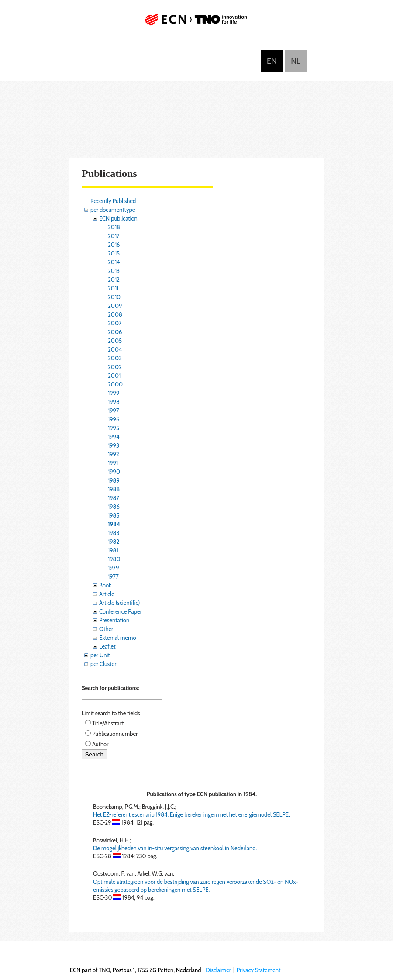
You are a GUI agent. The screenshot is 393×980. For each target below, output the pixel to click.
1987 (114, 498)
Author (100, 744)
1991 (113, 463)
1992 (114, 454)
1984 (114, 524)
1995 (114, 428)
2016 (114, 245)
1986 (114, 507)
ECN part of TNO (196, 23)
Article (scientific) (119, 603)
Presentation (114, 620)
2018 (114, 227)
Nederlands (296, 61)
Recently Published (113, 201)
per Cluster (103, 664)
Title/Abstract (108, 723)
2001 (114, 376)
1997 (114, 411)
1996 (114, 419)
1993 (114, 445)
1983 (114, 533)
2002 (115, 367)
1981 (113, 550)
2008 (115, 314)
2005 (115, 341)
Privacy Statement (259, 970)
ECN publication (118, 218)
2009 (115, 306)
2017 (114, 236)
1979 (114, 568)
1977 (113, 576)
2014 (114, 262)
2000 (115, 384)
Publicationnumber (115, 734)
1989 (114, 480)
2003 (115, 358)
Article (107, 594)
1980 (114, 559)
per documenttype (113, 210)
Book (105, 585)
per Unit (100, 655)
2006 (115, 332)
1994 (114, 437)
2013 (114, 271)
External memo (118, 638)
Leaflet (107, 646)
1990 (114, 472)
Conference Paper (121, 611)
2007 (115, 323)
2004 (115, 349)
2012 (114, 280)
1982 (114, 542)
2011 (113, 288)
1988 (114, 489)
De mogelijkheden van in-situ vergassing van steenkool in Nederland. (175, 848)
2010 (114, 297)
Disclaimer (218, 970)
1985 (114, 515)
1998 (114, 402)
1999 (114, 393)
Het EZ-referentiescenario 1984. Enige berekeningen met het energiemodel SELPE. (191, 814)
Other (106, 629)
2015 (114, 253)
